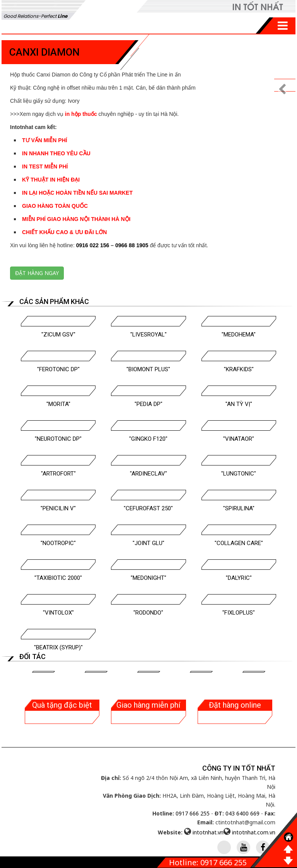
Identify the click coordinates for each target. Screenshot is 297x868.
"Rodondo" (148, 613)
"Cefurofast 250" (148, 508)
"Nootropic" (58, 543)
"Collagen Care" (239, 543)
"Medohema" (239, 335)
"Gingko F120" (148, 439)
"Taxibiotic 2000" (58, 578)
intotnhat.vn (208, 832)
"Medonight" (148, 578)
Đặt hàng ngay (37, 273)
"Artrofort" (58, 474)
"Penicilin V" (58, 508)
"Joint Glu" (148, 543)
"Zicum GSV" (58, 335)
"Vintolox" (58, 613)
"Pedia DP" (148, 404)
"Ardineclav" (148, 474)
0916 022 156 (93, 245)
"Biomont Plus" (148, 369)
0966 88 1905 (132, 245)
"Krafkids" (239, 369)
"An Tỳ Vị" (239, 404)
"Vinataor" (239, 439)
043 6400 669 (242, 813)
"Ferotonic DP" (58, 369)
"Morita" (58, 404)
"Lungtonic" (239, 474)
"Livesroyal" (148, 335)
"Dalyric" (239, 578)
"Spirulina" (239, 508)
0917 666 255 (193, 813)
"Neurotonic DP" (58, 439)
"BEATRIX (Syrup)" (58, 647)
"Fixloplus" (239, 613)
